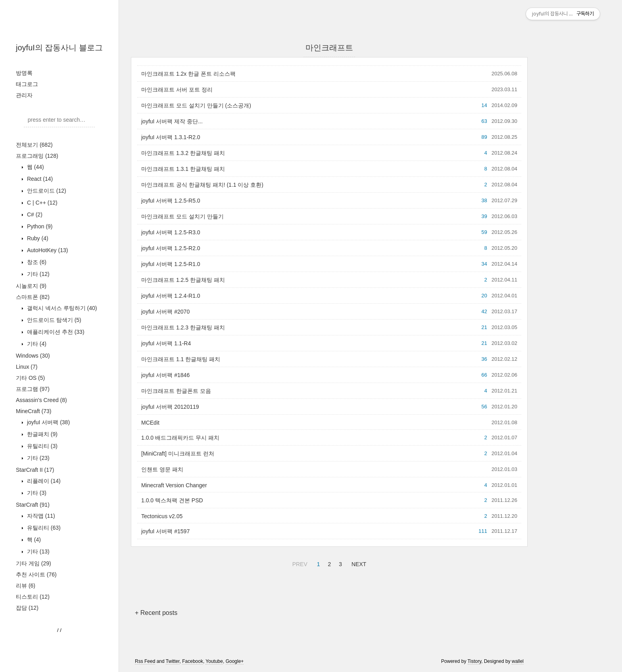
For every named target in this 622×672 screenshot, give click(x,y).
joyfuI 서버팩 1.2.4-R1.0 (171, 296)
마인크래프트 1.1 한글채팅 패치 (181, 359)
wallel (518, 661)
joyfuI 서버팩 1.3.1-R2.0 (171, 137)
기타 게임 (34, 563)
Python (39, 226)
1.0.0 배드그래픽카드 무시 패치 (180, 438)
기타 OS (30, 378)
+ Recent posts (156, 613)
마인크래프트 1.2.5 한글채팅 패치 (183, 280)
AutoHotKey (47, 250)
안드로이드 (46, 191)
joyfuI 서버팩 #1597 (165, 531)
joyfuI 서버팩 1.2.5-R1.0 (171, 264)
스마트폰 (33, 297)
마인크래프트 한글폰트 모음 (176, 391)
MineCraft (34, 411)
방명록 (24, 73)
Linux (27, 367)
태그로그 (27, 84)
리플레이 (43, 481)
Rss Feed (145, 661)
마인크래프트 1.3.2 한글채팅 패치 (183, 153)
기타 (37, 274)
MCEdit (150, 423)
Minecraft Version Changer (174, 485)
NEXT (358, 563)
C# (34, 214)
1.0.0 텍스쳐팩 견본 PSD (172, 500)
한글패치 (41, 434)
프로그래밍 (37, 156)
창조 (36, 262)
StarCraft (33, 505)
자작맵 (40, 516)
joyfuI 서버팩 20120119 (170, 407)
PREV (299, 563)
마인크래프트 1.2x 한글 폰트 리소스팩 (188, 74)
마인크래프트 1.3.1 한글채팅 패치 (183, 169)
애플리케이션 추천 (55, 332)
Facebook (193, 661)
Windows (33, 356)
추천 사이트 (36, 574)
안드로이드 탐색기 (53, 320)
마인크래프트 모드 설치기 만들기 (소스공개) (196, 105)
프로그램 (33, 389)
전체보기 (34, 145)
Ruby (37, 238)
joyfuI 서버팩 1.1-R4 (166, 343)
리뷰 (26, 586)
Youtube (214, 661)
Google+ (235, 661)
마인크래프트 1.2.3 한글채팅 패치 (183, 327)
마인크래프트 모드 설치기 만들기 (182, 216)
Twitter (173, 661)
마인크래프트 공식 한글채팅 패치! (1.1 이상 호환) (202, 185)
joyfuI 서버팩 (48, 422)
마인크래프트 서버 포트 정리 (177, 90)
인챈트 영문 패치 (162, 469)
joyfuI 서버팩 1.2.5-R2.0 (171, 248)
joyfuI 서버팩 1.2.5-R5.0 (171, 201)
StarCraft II (35, 470)
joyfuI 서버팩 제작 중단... (172, 121)
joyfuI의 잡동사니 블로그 (59, 48)
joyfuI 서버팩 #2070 (165, 312)
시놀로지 (31, 286)
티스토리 (33, 597)
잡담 (27, 608)
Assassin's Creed (41, 400)
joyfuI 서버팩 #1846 (165, 375)
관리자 (24, 95)
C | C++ (41, 203)
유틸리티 (41, 446)
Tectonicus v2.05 (162, 516)
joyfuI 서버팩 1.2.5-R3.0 (171, 232)
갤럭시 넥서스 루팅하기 (61, 308)
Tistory (475, 661)
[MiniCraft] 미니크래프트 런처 (178, 454)
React (39, 179)
